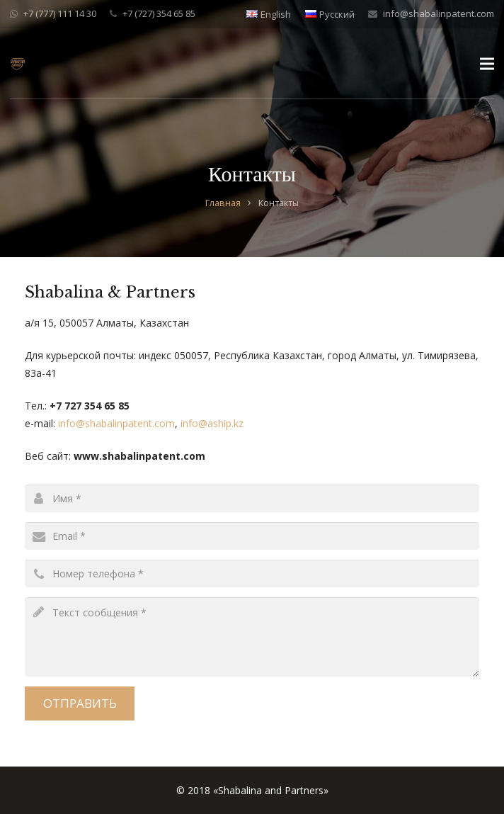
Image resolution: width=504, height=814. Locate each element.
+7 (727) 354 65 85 (159, 13)
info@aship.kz (212, 423)
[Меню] (487, 64)
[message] (252, 637)
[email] (252, 536)
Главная (223, 203)
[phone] (252, 573)
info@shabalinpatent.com (439, 13)
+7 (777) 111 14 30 (60, 13)
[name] (252, 498)
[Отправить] (80, 703)
